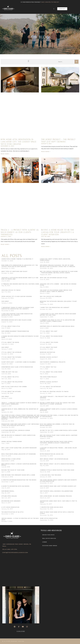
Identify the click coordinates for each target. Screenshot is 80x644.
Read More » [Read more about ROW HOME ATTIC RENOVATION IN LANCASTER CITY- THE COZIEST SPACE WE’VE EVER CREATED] (5, 154)
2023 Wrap (5, 301)
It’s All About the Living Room (51, 372)
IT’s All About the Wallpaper (12, 382)
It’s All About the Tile (48, 367)
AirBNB (45, 542)
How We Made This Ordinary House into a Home (18, 475)
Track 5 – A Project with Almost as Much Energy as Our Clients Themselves (20, 232)
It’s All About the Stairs (49, 342)
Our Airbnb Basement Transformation (15, 331)
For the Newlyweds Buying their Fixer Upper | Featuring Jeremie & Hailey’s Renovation (56, 442)
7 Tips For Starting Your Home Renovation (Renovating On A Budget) (17, 314)
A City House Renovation (10, 507)
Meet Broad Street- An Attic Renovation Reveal (57, 464)
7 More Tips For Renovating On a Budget (55, 307)
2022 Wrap (5, 347)
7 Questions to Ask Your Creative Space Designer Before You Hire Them (58, 314)
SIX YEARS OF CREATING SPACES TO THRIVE (54, 392)
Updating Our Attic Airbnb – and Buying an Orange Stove (58, 285)
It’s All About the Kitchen (11, 392)
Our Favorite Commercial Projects (53, 362)
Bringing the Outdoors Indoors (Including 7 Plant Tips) (58, 302)
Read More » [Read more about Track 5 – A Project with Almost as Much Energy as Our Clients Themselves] (5, 244)
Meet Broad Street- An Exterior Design (54, 459)
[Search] (76, 62)
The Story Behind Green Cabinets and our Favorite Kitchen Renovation (58, 481)
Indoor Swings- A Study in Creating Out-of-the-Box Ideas (20, 519)
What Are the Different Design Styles (54, 278)
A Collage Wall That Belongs (51, 475)
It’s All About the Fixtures (11, 357)
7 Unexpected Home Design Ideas (52, 507)
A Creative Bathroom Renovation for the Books (19, 480)
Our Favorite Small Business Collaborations (57, 491)
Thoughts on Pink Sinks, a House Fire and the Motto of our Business (59, 416)
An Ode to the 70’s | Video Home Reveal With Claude (59, 430)
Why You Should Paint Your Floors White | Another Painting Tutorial (59, 436)
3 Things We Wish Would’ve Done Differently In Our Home (20, 337)
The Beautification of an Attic (13, 512)
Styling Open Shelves (9, 496)
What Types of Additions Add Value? (15, 271)
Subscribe (21, 631)
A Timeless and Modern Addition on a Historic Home (20, 284)
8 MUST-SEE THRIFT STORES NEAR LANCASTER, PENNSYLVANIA (55, 260)
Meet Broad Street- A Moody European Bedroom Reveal (19, 464)
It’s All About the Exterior (12, 352)
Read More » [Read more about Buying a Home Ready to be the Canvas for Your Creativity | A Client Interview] (46, 246)
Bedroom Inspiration (48, 352)
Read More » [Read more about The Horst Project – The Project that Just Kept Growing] (46, 151)
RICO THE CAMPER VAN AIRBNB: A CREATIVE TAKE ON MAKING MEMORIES (57, 425)
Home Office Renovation (49, 518)
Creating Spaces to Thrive (11, 290)
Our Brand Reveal (8, 491)
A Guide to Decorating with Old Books (16, 486)
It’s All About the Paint (49, 347)
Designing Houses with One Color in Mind (17, 320)
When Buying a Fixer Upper (11, 459)
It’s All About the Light (49, 331)
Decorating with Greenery (11, 501)
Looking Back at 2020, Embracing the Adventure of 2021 (20, 410)
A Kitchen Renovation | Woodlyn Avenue (16, 430)
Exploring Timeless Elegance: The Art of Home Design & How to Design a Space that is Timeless (58, 266)
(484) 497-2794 (12, 549)
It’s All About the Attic (10, 377)
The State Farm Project (49, 377)
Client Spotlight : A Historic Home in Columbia (19, 362)
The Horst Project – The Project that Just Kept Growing (58, 141)
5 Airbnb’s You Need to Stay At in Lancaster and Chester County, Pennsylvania (57, 321)
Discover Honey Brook (50, 546)
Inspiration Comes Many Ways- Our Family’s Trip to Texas (59, 502)
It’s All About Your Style (11, 326)
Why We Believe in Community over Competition (19, 435)
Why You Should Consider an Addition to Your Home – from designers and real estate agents (59, 272)
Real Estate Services (49, 538)
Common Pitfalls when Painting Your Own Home (57, 470)
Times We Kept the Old (10, 372)
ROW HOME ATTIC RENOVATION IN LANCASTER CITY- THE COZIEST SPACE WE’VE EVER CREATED (19, 142)
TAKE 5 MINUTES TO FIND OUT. (50, 2)
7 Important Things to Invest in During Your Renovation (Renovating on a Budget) (18, 308)
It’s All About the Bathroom (50, 387)
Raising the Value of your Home (13, 470)
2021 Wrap (5, 396)
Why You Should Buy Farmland (51, 296)
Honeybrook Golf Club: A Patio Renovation (17, 367)
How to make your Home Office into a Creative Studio (57, 513)
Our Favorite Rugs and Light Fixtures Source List (58, 486)
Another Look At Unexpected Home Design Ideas (57, 326)
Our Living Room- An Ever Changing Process (56, 496)
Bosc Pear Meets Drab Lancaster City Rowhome (19, 454)
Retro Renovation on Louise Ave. (52, 454)
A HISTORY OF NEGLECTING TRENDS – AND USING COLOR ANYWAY (58, 448)
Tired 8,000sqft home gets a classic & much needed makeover (59, 410)
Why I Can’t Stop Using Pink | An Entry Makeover (19, 448)
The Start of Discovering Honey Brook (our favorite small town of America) (56, 291)
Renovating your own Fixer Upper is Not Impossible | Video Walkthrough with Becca (20, 425)
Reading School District (49, 357)
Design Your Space (48, 535)
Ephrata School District (49, 382)
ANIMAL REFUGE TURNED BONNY (12, 441)
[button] (54, 9)
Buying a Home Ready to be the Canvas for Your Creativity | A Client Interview (58, 232)
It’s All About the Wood (10, 342)
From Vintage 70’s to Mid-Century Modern (17, 296)
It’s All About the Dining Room (51, 336)
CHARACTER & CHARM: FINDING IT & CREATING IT (17, 259)
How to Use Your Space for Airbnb (14, 387)
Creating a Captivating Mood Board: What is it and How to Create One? (20, 278)
